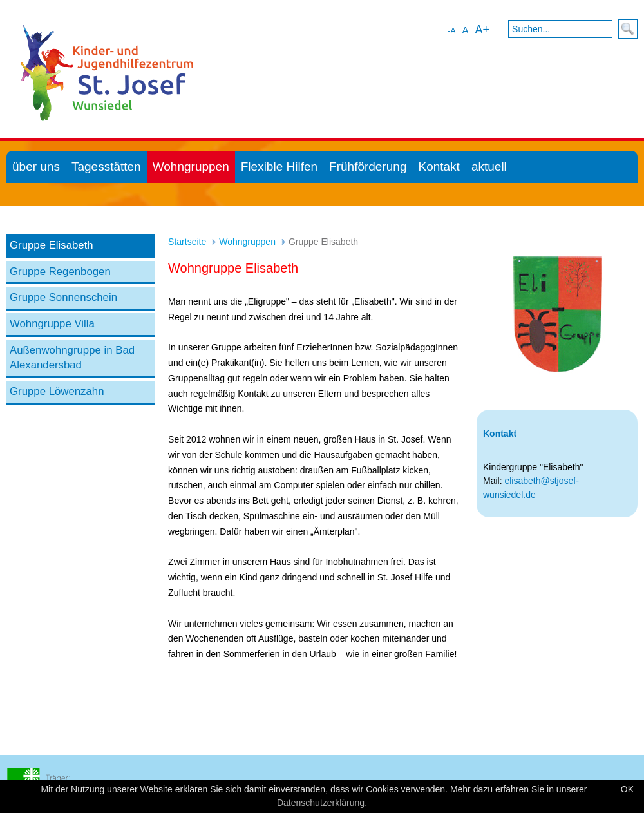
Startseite (187, 242)
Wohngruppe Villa (52, 324)
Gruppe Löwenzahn (57, 391)
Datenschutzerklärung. (322, 803)
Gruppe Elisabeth (52, 245)
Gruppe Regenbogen (60, 272)
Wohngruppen (247, 242)
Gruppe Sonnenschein (63, 297)
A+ (482, 30)
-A (451, 31)
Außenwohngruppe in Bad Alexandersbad (72, 358)
